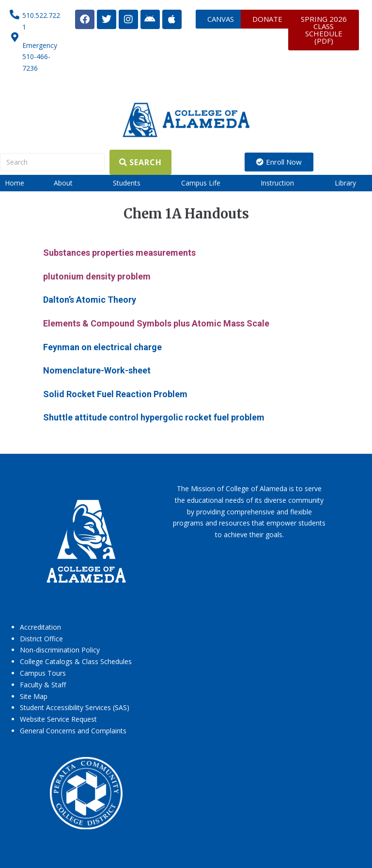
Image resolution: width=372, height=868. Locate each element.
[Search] (52, 162)
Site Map (34, 696)
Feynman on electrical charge (102, 347)
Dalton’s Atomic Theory (90, 300)
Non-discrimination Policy (60, 650)
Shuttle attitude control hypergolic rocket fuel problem (154, 417)
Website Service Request (58, 719)
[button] (69, 183)
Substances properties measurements (119, 253)
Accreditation (40, 627)
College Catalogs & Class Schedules (76, 661)
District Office (41, 639)
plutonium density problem (97, 276)
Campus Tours (43, 673)
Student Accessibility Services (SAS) (75, 707)
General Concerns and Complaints (73, 731)
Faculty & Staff (43, 685)
